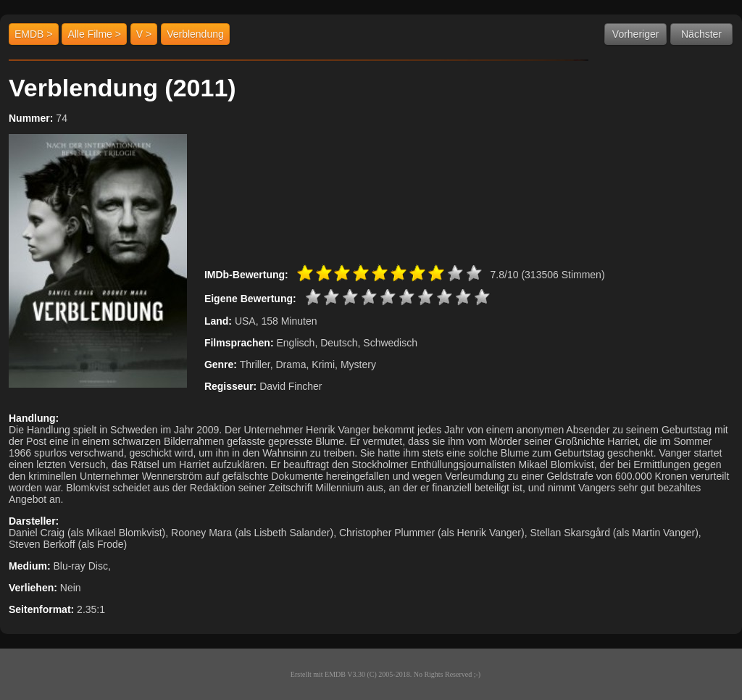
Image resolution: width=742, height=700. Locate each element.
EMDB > (34, 34)
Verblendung (195, 34)
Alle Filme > (94, 34)
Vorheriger (636, 34)
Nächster (701, 34)
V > (144, 34)
